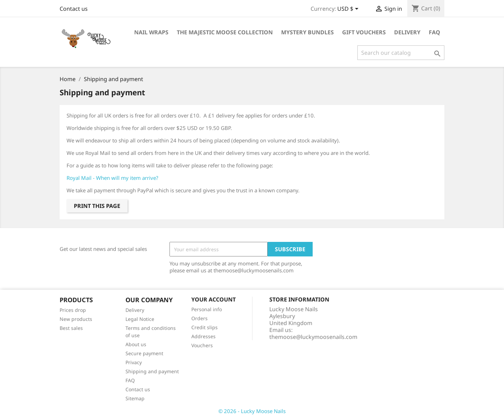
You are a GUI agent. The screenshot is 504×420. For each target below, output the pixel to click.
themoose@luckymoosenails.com (313, 337)
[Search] (401, 53)
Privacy (134, 362)
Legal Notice (140, 319)
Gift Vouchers (364, 32)
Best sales (71, 328)
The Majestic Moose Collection (225, 32)
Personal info (207, 309)
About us (136, 344)
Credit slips (205, 327)
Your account (214, 299)
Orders (199, 318)
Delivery (407, 32)
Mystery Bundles (307, 32)
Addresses (203, 336)
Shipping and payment (152, 371)
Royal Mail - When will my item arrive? (112, 178)
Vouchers (202, 345)
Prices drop (73, 310)
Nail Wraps (151, 32)
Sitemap (135, 398)
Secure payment (144, 353)
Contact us (74, 9)
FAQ (435, 32)
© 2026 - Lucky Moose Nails (252, 411)
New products (76, 319)
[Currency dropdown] (349, 9)
